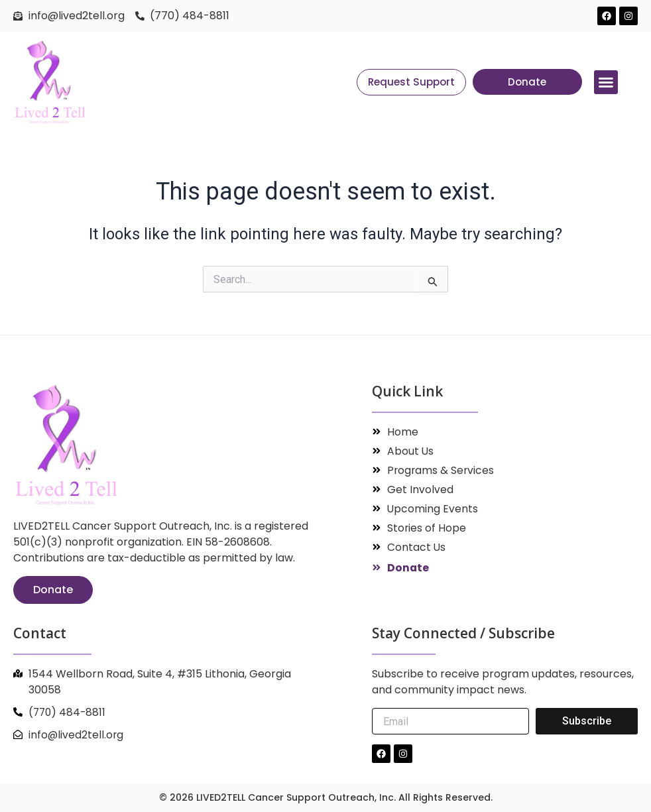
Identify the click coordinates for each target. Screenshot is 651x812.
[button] (606, 82)
